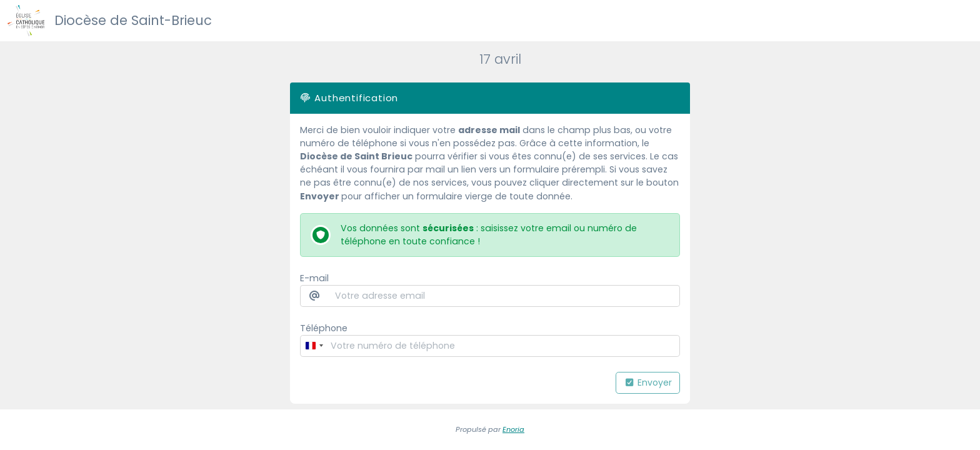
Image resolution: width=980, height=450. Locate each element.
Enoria (513, 429)
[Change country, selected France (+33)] (314, 346)
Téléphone (324, 328)
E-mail (314, 278)
